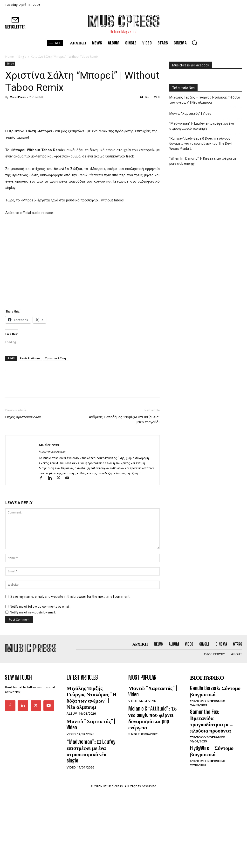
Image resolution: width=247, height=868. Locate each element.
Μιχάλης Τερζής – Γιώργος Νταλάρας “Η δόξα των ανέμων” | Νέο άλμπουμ (205, 100)
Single (22, 57)
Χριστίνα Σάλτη (55, 451)
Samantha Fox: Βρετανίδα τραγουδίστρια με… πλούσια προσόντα (216, 806)
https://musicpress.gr (52, 545)
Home (10, 57)
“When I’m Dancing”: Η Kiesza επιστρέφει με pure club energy (203, 161)
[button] (194, 43)
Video (71, 809)
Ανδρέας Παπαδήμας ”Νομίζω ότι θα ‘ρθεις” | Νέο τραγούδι (124, 513)
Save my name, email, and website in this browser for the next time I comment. (70, 690)
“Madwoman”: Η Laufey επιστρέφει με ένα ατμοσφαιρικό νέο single (202, 126)
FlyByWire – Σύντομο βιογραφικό (208, 830)
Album (72, 796)
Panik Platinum (30, 451)
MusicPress (18, 97)
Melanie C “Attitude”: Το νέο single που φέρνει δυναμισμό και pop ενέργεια (154, 798)
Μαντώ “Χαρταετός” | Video (190, 114)
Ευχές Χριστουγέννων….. (25, 510)
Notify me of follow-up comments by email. (40, 700)
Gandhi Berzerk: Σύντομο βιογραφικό (212, 782)
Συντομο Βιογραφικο (208, 791)
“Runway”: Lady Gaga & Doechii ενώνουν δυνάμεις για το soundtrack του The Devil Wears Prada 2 (201, 143)
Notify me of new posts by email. (33, 705)
